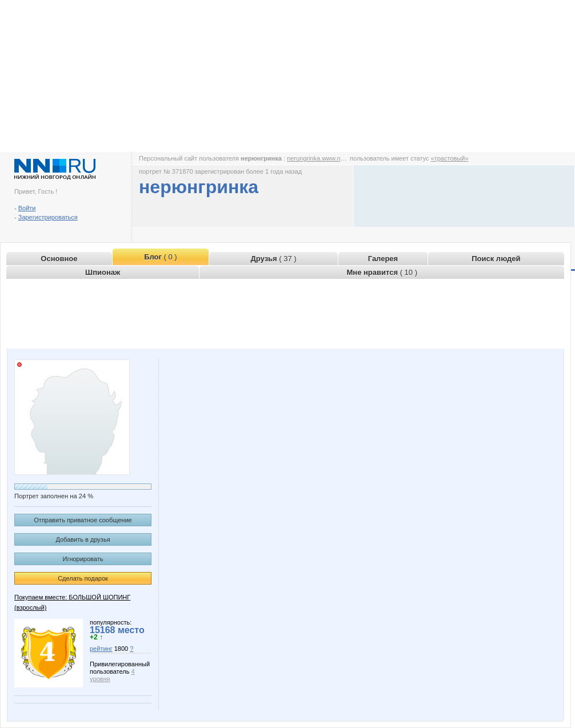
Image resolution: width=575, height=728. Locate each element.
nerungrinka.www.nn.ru (319, 158)
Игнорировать (83, 559)
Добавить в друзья (83, 539)
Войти (27, 208)
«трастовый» (450, 158)
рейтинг (101, 649)
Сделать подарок (83, 578)
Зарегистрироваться (48, 217)
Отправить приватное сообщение (83, 520)
